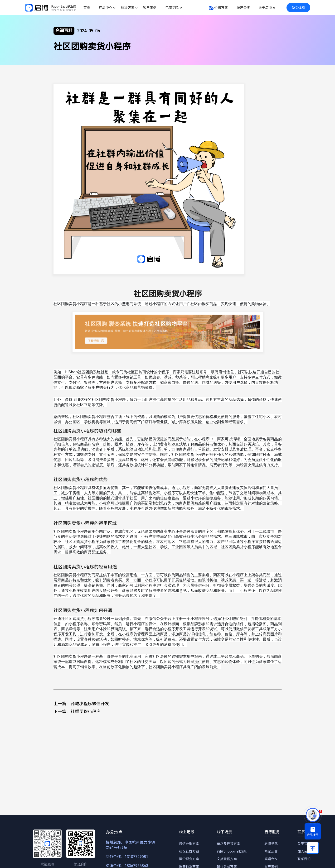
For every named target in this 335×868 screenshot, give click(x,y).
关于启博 (265, 8)
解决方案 (128, 8)
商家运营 (271, 851)
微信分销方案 (189, 844)
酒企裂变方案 (189, 859)
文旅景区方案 (227, 859)
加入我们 (304, 851)
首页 (87, 8)
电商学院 (172, 8)
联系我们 (304, 859)
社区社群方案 (189, 851)
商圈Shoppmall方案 (232, 851)
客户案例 (150, 8)
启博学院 (271, 844)
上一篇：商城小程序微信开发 (81, 704)
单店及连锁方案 (228, 844)
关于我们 (304, 844)
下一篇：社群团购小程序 (77, 712)
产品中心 (106, 8)
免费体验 (298, 8)
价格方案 (221, 8)
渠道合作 (243, 8)
